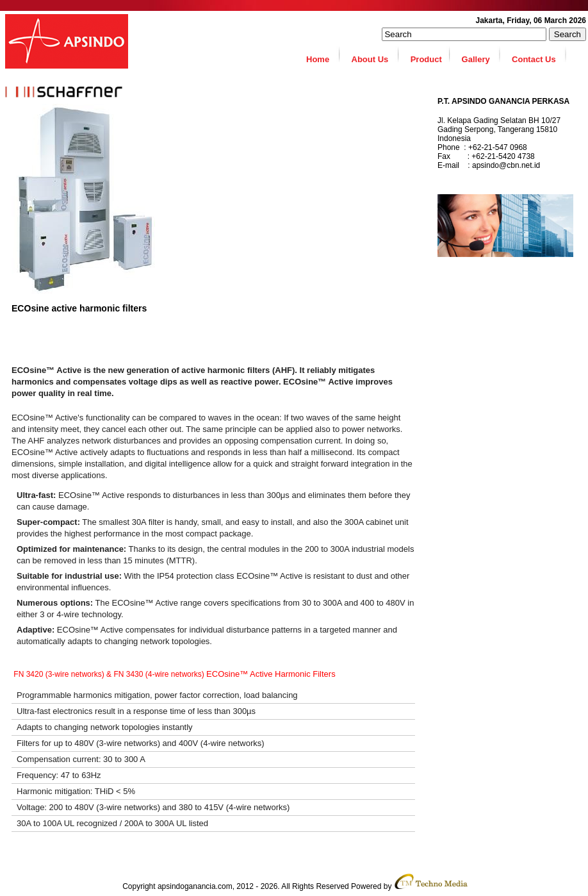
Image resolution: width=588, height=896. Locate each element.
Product (431, 55)
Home (324, 55)
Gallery (482, 55)
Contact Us (540, 55)
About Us (376, 55)
